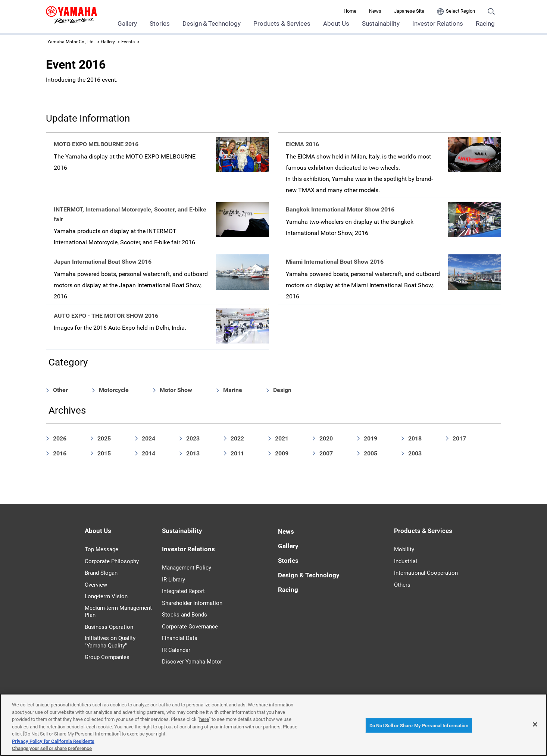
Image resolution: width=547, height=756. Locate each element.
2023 (193, 438)
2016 (60, 453)
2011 (237, 453)
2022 (237, 438)
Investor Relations (438, 23)
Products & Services (282, 23)
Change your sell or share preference (52, 748)
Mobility (404, 549)
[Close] (535, 724)
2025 (104, 438)
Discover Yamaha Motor (192, 662)
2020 (326, 438)
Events (128, 42)
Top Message (101, 549)
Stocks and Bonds (185, 615)
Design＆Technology (212, 23)
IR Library (174, 580)
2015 (104, 453)
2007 (326, 453)
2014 (149, 453)
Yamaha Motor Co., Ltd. (71, 42)
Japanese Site (409, 11)
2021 (282, 438)
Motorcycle (114, 390)
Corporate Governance (190, 627)
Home (350, 11)
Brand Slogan (101, 573)
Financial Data (180, 638)
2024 (149, 438)
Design (282, 390)
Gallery (127, 23)
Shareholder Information (192, 603)
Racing (485, 23)
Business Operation (109, 627)
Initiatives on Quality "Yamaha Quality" (110, 642)
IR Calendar (176, 650)
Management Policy (187, 568)
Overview (96, 585)
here (204, 719)
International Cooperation (426, 573)
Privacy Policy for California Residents (53, 741)
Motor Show (176, 390)
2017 (459, 438)
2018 (415, 438)
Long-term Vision (106, 596)
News (375, 11)
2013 (193, 453)
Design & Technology (309, 575)
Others (402, 585)
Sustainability (381, 23)
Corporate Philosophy (112, 561)
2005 (371, 453)
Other (60, 390)
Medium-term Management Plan (118, 612)
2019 (371, 438)
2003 (415, 453)
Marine (233, 390)
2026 (60, 438)
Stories (160, 23)
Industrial (406, 561)
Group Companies (107, 657)
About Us (336, 23)
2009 (282, 453)
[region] (273, 725)
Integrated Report (183, 591)
